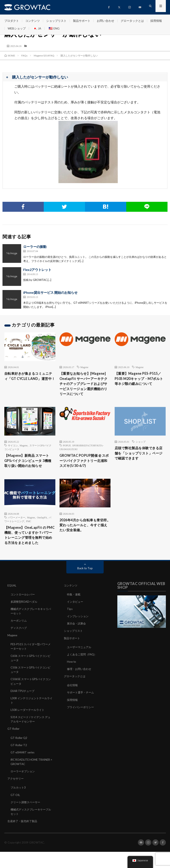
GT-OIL (16, 811)
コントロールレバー (24, 612)
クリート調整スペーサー (27, 818)
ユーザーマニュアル (80, 664)
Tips (70, 626)
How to (72, 679)
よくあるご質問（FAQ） (83, 671)
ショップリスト (56, 21)
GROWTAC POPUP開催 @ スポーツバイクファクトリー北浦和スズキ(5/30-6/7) (85, 470)
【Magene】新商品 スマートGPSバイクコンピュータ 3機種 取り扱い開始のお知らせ (29, 470)
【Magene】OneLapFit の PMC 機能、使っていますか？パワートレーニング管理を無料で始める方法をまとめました (29, 548)
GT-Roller (14, 745)
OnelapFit (42, 527)
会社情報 (73, 702)
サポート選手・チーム (81, 709)
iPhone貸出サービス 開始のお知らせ (50, 292)
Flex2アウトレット (37, 270)
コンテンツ (33, 21)
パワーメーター (17, 527)
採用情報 (156, 21)
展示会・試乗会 (77, 641)
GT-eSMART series (23, 769)
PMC (29, 531)
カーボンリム (19, 638)
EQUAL (12, 603)
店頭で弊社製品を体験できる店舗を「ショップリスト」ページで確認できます (140, 462)
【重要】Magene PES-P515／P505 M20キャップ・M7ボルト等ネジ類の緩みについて (140, 379)
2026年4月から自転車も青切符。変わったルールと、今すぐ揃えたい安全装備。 (84, 538)
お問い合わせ (106, 21)
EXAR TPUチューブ (23, 708)
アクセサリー (16, 795)
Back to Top (85, 585)
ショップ (141, 450)
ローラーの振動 (35, 247)
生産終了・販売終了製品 (23, 837)
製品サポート (82, 21)
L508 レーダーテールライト (29, 727)
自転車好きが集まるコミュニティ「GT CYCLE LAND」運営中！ (29, 379)
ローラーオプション (24, 788)
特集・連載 (74, 612)
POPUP (67, 454)
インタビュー (76, 619)
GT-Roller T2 (19, 762)
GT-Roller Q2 (19, 754)
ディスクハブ (19, 645)
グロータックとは (132, 21)
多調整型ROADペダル (25, 619)
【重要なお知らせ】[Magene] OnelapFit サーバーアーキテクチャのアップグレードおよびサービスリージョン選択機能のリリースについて (84, 388)
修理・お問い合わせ (80, 686)
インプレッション (79, 633)
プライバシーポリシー (81, 724)
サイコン (13, 454)
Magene (84, 367)
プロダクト (12, 21)
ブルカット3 (19, 804)
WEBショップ (17, 28)
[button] (85, 77)
